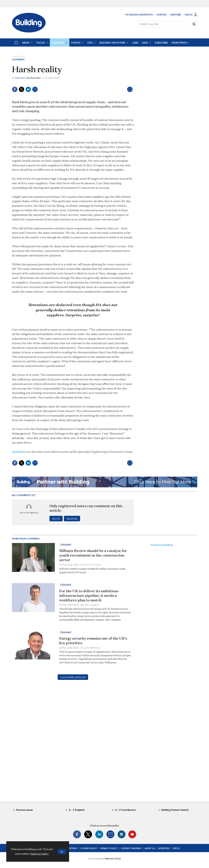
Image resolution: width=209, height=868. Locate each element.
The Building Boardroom (139, 15)
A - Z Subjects (77, 810)
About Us (150, 848)
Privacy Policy (109, 848)
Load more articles (73, 677)
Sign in (56, 519)
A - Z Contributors (125, 810)
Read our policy (39, 854)
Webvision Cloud (113, 859)
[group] (179, 42)
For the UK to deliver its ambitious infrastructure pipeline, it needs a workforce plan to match (89, 595)
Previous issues (24, 810)
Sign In (189, 15)
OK (62, 852)
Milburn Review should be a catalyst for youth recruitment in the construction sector (93, 555)
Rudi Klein (20, 78)
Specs (176, 848)
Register (162, 15)
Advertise (164, 848)
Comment (18, 60)
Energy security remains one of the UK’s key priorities (93, 640)
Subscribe (176, 15)
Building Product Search (175, 810)
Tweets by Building (161, 545)
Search (194, 24)
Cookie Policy (89, 848)
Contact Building (131, 848)
